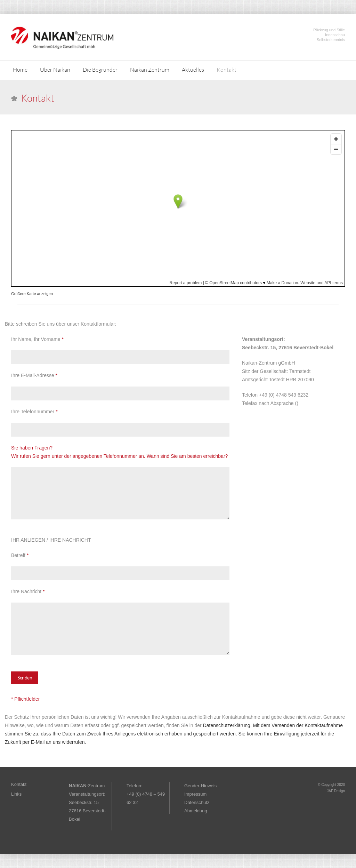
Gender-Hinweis (200, 786)
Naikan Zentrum (150, 70)
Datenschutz (197, 802)
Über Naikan (55, 70)
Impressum (195, 794)
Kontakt (226, 70)
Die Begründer (100, 70)
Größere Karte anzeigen (32, 294)
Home (20, 70)
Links (16, 794)
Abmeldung (196, 811)
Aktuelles (193, 70)
